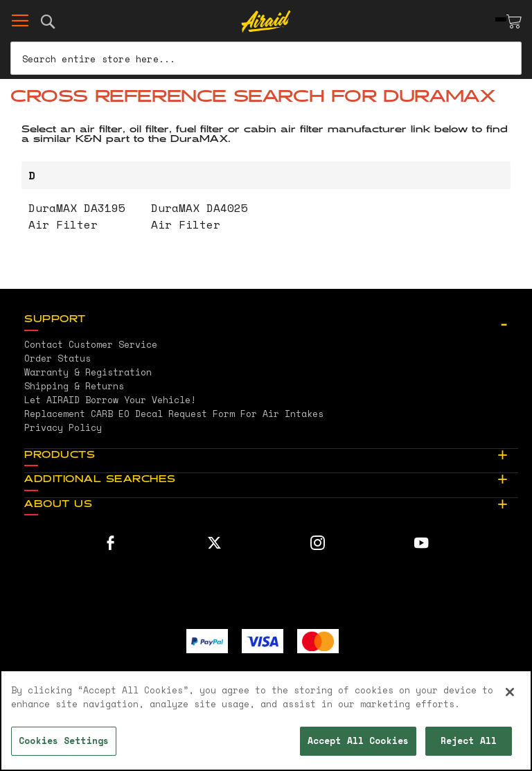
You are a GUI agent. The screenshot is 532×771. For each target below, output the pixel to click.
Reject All (469, 741)
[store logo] (266, 21)
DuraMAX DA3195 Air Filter (77, 216)
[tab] (271, 320)
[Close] (510, 692)
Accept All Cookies (358, 741)
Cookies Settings (64, 741)
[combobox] (266, 58)
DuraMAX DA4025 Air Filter (199, 216)
